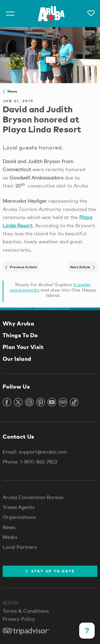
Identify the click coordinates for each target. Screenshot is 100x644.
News (10, 91)
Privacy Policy (19, 619)
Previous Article (21, 267)
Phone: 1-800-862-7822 (30, 462)
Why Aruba (18, 323)
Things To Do (20, 335)
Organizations (19, 517)
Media (10, 537)
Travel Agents (19, 507)
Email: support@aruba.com (35, 452)
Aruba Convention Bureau (33, 497)
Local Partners (20, 547)
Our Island (17, 359)
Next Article (83, 267)
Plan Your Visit (23, 347)
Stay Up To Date (50, 571)
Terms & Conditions (26, 611)
